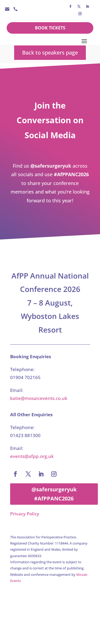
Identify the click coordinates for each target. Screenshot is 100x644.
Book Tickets (50, 28)
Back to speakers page (50, 53)
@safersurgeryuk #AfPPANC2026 (54, 494)
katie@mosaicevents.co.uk (39, 398)
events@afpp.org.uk (32, 456)
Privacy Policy (25, 514)
